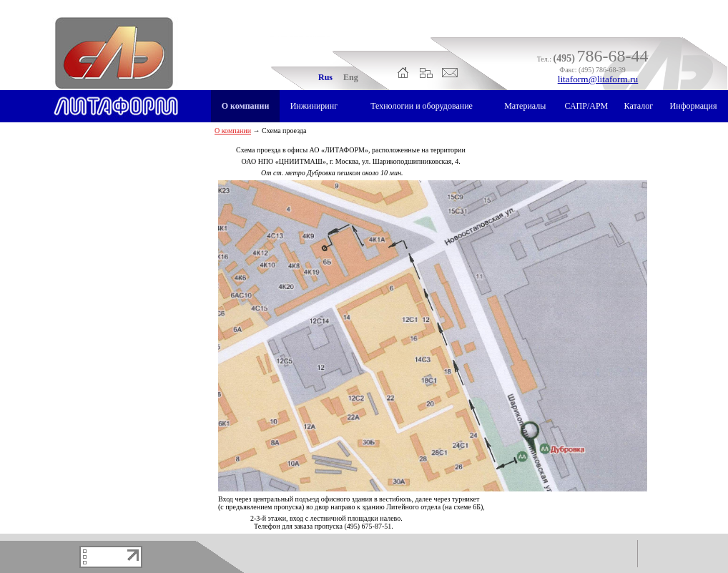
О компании (246, 106)
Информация (694, 106)
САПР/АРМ (586, 106)
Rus (325, 77)
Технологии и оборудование (422, 106)
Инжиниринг (314, 106)
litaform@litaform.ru (598, 79)
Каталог (639, 106)
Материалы (525, 106)
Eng (351, 77)
